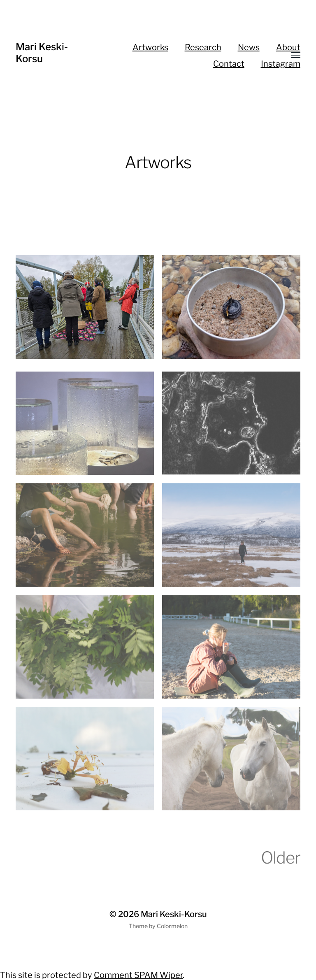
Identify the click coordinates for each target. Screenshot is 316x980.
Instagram (281, 64)
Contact (229, 64)
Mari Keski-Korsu (42, 53)
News (249, 47)
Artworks (150, 47)
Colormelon (172, 926)
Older (281, 858)
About (288, 47)
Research (203, 47)
